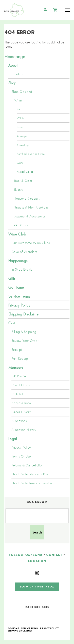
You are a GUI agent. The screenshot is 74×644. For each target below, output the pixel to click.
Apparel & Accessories (30, 216)
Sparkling (23, 145)
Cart (12, 323)
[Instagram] (37, 573)
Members (16, 367)
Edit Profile (19, 376)
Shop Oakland (22, 92)
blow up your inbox (37, 587)
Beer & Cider (23, 181)
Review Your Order (25, 341)
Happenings (18, 261)
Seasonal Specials (27, 198)
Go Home (16, 287)
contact (54, 555)
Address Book (21, 403)
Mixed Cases (25, 172)
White (21, 118)
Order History (21, 412)
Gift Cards (21, 225)
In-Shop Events (22, 269)
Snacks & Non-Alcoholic (31, 207)
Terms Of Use (21, 456)
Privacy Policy (19, 305)
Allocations (19, 421)
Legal (13, 439)
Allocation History (24, 430)
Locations (18, 74)
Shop (12, 83)
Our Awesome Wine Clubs (31, 243)
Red (19, 109)
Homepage (15, 57)
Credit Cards (21, 385)
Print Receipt (20, 359)
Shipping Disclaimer (24, 314)
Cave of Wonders (24, 252)
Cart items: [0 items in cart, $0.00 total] (55, 10)
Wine (18, 100)
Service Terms (19, 296)
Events (18, 189)
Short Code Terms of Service (32, 483)
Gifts (12, 278)
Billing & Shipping (24, 332)
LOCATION (37, 561)
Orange (22, 136)
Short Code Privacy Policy (30, 474)
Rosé (20, 127)
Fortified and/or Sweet (31, 154)
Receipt (17, 350)
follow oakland (26, 555)
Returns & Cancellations (28, 465)
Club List (17, 394)
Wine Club (17, 234)
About (13, 65)
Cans (20, 163)
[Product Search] (37, 516)
